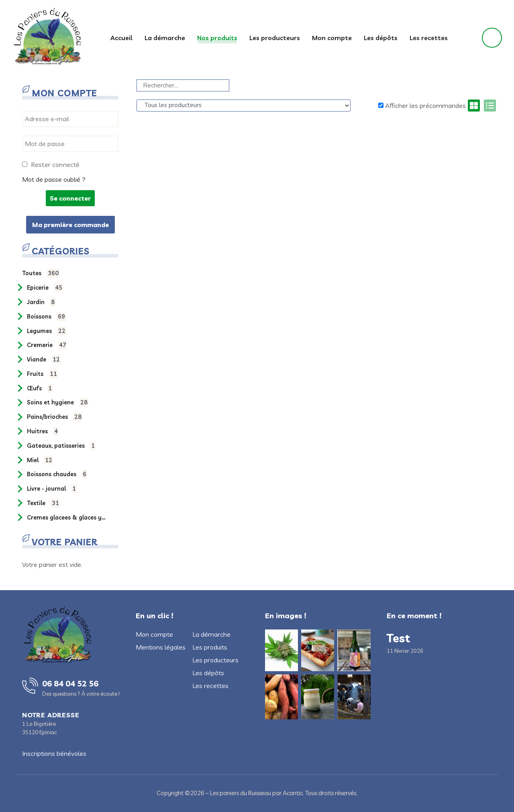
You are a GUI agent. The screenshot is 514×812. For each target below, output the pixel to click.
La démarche (165, 38)
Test (398, 638)
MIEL (40, 460)
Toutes (41, 273)
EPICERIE (45, 288)
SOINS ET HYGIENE (58, 402)
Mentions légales (161, 647)
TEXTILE (43, 503)
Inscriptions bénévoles (54, 753)
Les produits (210, 647)
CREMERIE (47, 345)
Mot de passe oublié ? (54, 179)
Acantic (293, 793)
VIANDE (44, 359)
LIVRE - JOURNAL (52, 489)
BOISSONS (46, 317)
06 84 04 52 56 (70, 683)
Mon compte (332, 38)
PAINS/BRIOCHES (55, 417)
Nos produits (217, 38)
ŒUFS (40, 388)
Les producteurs (275, 38)
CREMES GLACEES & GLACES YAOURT (67, 518)
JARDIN (41, 302)
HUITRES (43, 431)
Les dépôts (381, 38)
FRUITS (42, 374)
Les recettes (429, 38)
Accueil (121, 38)
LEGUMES (47, 331)
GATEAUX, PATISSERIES (61, 446)
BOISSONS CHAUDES (57, 474)
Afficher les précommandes (422, 106)
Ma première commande (70, 225)
